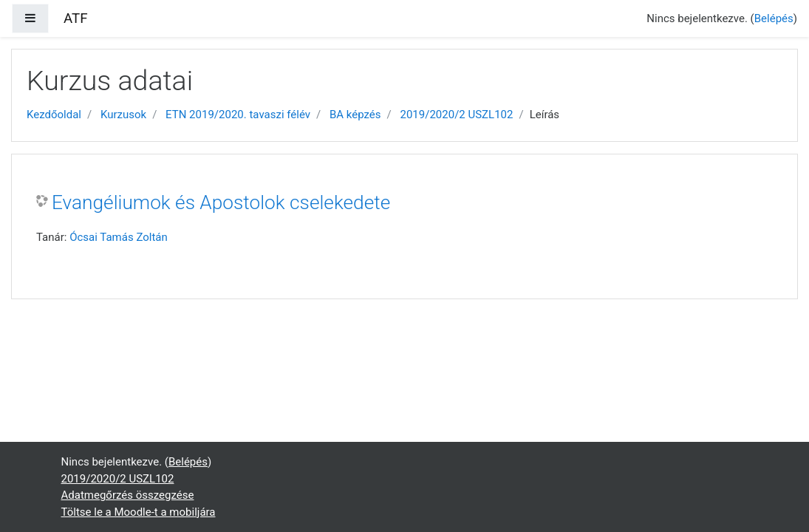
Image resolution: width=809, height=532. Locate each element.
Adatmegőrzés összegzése (128, 495)
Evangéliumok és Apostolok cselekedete (221, 202)
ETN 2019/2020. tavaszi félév (238, 115)
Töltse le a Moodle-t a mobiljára (139, 512)
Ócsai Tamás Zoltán (119, 237)
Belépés (774, 18)
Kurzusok (123, 115)
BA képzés (355, 115)
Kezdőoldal (54, 115)
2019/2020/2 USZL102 (457, 115)
